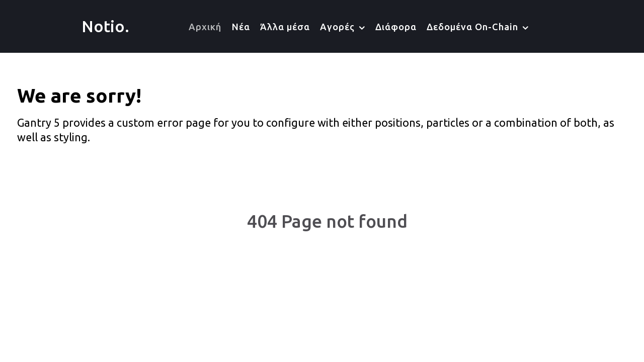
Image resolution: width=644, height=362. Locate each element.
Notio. (105, 26)
